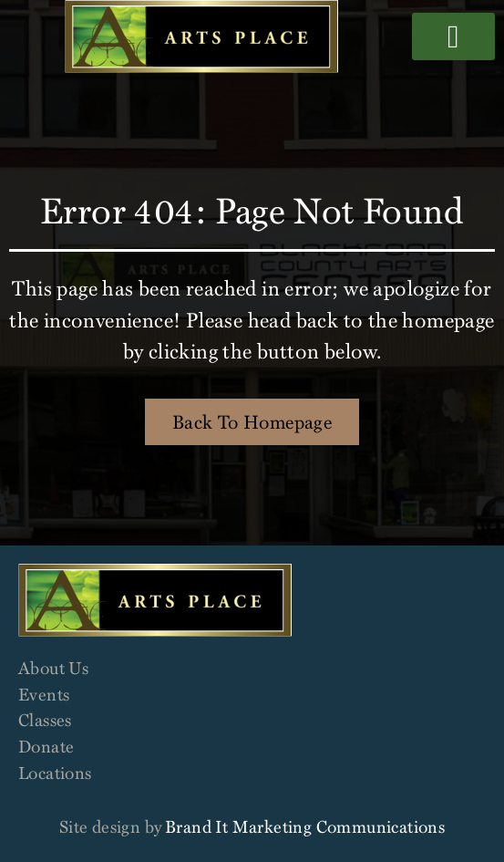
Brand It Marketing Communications (305, 826)
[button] (453, 37)
